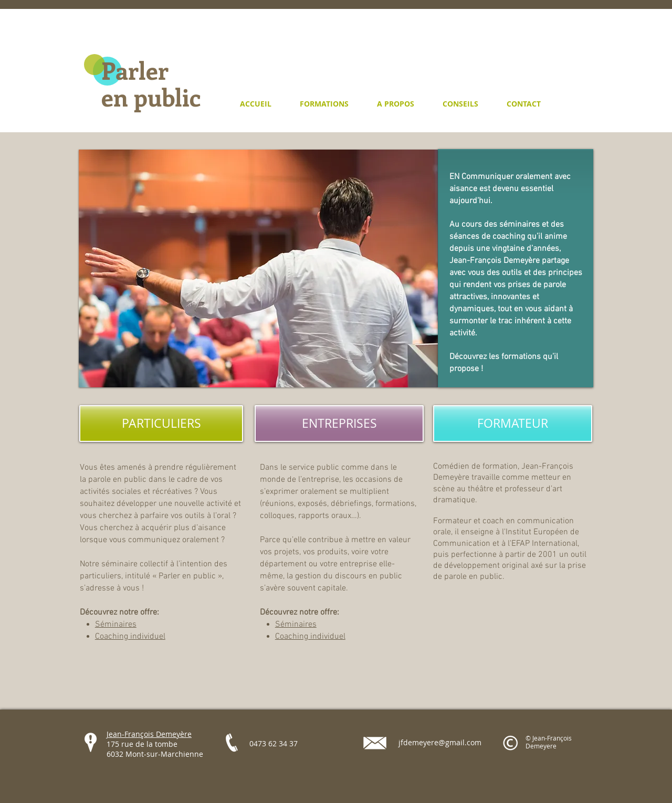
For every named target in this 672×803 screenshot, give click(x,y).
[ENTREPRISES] (339, 424)
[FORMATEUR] (513, 424)
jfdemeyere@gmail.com (440, 742)
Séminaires (116, 625)
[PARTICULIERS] (161, 424)
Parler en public (151, 83)
